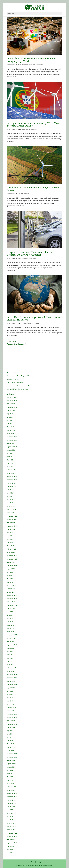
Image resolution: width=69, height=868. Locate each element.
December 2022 (12, 437)
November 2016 (12, 678)
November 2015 (12, 717)
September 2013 (12, 803)
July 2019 (10, 572)
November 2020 (12, 519)
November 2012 (12, 836)
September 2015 (12, 724)
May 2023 (10, 420)
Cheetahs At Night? (13, 379)
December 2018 (12, 595)
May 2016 (10, 698)
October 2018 (11, 602)
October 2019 (11, 562)
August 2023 (11, 410)
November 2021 (12, 480)
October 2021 (11, 483)
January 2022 (11, 473)
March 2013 (10, 823)
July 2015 (10, 731)
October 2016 (11, 681)
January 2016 (11, 711)
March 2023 (10, 427)
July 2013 (10, 810)
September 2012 (12, 843)
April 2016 (10, 701)
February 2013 (11, 826)
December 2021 (12, 476)
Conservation (25, 258)
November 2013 (12, 797)
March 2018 (10, 625)
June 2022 (10, 457)
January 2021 (11, 513)
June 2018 (10, 615)
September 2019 (12, 566)
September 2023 (12, 407)
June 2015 (10, 734)
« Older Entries (11, 342)
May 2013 (10, 817)
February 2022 (11, 470)
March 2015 (10, 744)
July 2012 (10, 850)
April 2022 (10, 463)
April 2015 (10, 741)
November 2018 (12, 599)
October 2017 (11, 642)
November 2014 (12, 757)
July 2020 (10, 533)
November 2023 (12, 401)
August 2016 (11, 688)
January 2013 (11, 830)
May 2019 (10, 579)
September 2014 (12, 764)
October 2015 (11, 721)
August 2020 (11, 529)
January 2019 (11, 592)
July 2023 (10, 414)
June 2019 (10, 576)
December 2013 (12, 793)
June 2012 (10, 853)
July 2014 (10, 770)
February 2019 (11, 589)
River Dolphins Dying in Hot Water (17, 389)
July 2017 (10, 651)
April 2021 (10, 503)
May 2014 (10, 777)
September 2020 (12, 526)
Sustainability (39, 65)
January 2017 (11, 671)
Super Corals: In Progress (15, 383)
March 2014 (10, 784)
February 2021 (11, 510)
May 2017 (10, 658)
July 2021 (10, 493)
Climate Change (26, 323)
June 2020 (10, 536)
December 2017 (12, 635)
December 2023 (12, 397)
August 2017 (11, 648)
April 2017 (10, 661)
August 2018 (11, 609)
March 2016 (10, 704)
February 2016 (11, 708)
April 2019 (10, 582)
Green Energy (26, 129)
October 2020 (11, 523)
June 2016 (10, 694)
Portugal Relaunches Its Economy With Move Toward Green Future (33, 124)
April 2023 (10, 424)
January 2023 (11, 434)
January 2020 (11, 552)
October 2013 (11, 800)
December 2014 (12, 754)
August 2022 (11, 450)
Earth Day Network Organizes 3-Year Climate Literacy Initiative (34, 318)
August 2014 (11, 767)
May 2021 (10, 500)
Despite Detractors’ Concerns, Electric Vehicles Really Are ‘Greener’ (30, 253)
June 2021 (10, 496)
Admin (10, 65)
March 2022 (10, 467)
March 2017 (10, 665)
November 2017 (12, 638)
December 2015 (12, 714)
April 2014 (10, 780)
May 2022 (10, 460)
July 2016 (10, 691)
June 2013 (10, 813)
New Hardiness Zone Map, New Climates (20, 376)
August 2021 (11, 490)
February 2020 (11, 549)
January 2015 (11, 751)
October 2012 (11, 840)
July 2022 (10, 453)
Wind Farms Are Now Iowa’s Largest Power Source (33, 189)
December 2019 (12, 556)
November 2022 (12, 440)
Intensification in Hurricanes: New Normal (20, 386)
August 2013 (11, 807)
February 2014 (11, 787)
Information (25, 65)
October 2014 (11, 760)
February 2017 (11, 668)
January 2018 (11, 632)
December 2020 (12, 516)
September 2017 (12, 645)
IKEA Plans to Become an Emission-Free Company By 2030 (31, 60)
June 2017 (10, 655)
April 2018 (10, 622)
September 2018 (12, 605)
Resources (32, 65)
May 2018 (10, 618)
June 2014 (10, 774)
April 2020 (10, 543)
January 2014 (11, 790)
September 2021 (12, 486)
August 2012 (11, 846)
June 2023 (10, 417)
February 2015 (11, 747)
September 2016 (12, 684)
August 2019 (11, 569)
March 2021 (10, 506)
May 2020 (10, 539)
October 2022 (11, 443)
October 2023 (11, 404)
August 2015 (11, 727)
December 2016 (12, 675)
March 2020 (10, 546)
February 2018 (11, 628)
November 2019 (12, 559)
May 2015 (10, 737)
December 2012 (12, 833)
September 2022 (12, 447)
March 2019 (10, 585)
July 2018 (10, 612)
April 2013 (10, 820)
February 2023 (11, 430)
